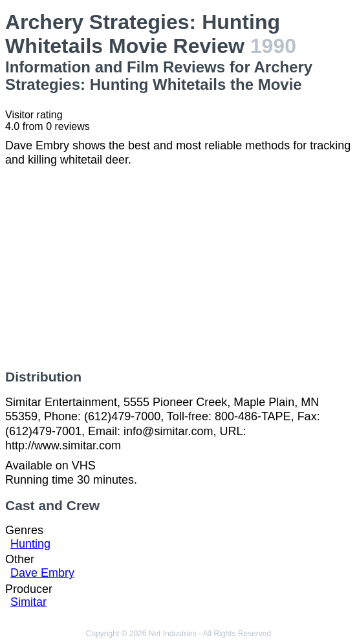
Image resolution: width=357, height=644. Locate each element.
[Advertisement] (178, 268)
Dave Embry (42, 573)
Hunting (30, 544)
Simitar (28, 602)
